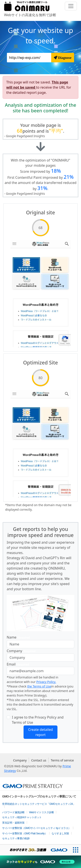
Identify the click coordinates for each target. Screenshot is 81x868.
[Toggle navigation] (71, 6)
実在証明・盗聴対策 (13, 823)
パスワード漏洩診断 (13, 812)
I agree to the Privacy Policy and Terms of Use (38, 720)
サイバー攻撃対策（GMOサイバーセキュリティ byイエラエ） (37, 828)
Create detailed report (40, 732)
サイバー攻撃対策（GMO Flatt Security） (25, 833)
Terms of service (62, 760)
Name (19, 637)
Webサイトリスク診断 (42, 812)
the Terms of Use (39, 686)
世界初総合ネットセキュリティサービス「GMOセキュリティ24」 (39, 804)
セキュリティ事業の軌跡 (16, 838)
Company (22, 651)
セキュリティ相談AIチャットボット (22, 817)
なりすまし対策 (60, 833)
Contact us (39, 760)
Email (19, 664)
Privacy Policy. (46, 682)
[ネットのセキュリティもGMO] (40, 862)
